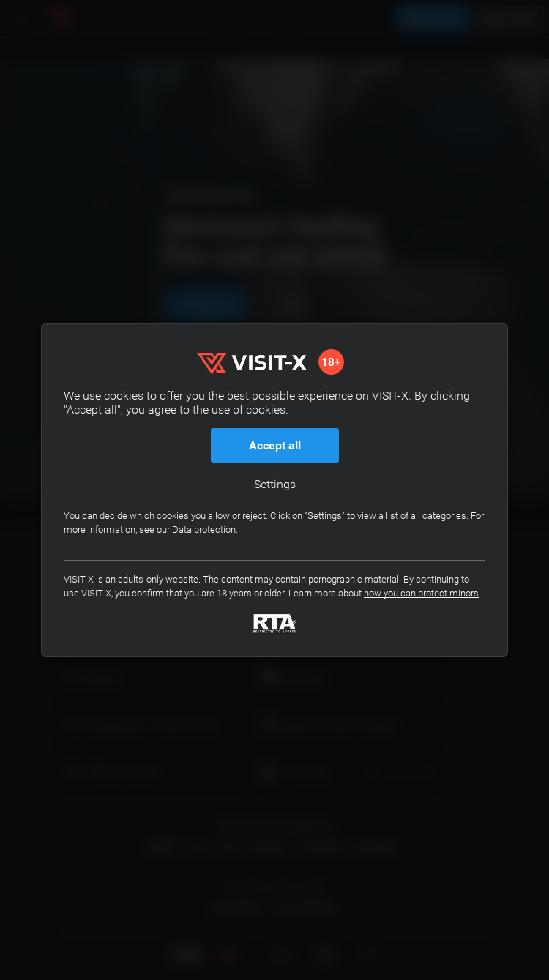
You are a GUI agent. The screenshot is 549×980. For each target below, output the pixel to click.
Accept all (275, 445)
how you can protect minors (421, 593)
